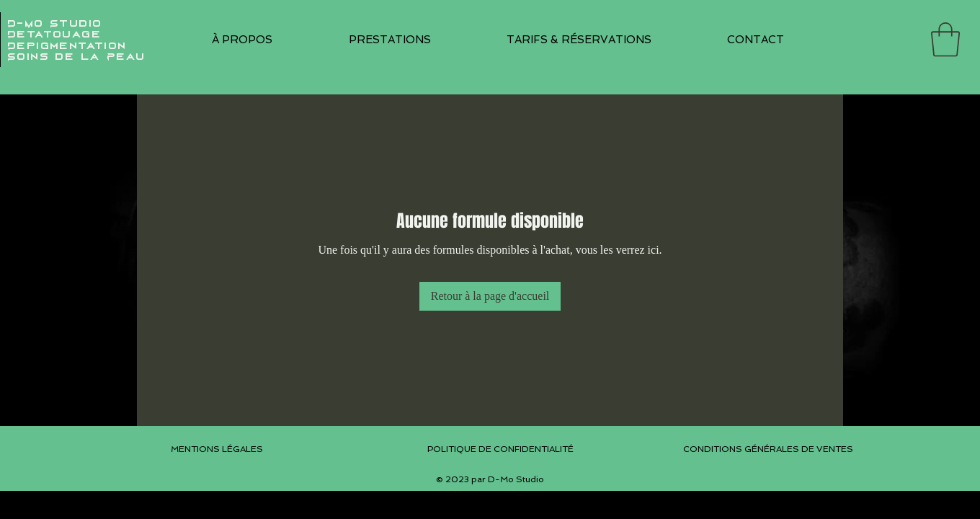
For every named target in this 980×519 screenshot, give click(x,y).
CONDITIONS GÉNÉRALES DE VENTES (768, 449)
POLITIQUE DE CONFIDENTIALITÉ (500, 449)
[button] (389, 40)
